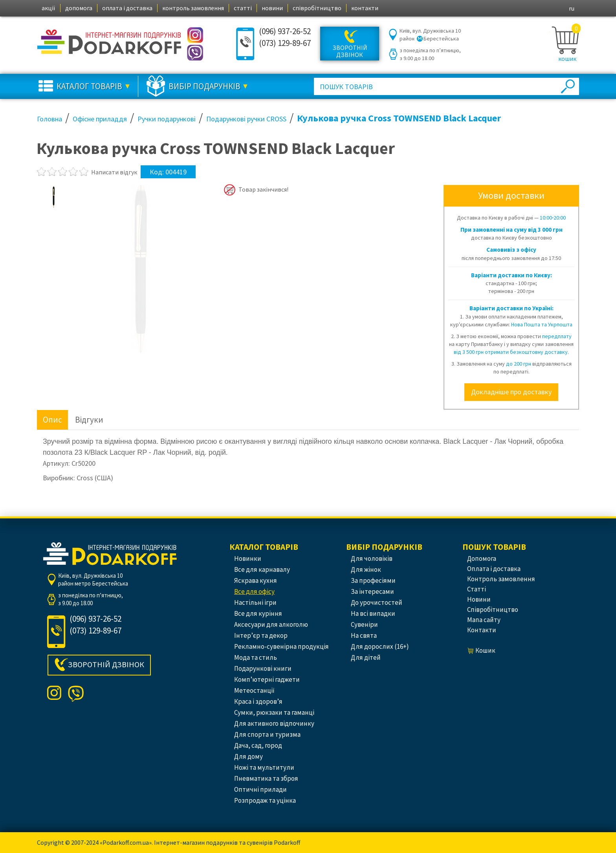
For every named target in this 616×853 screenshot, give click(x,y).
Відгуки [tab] (89, 420)
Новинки (248, 558)
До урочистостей (377, 602)
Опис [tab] (52, 420)
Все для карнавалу (262, 569)
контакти (365, 8)
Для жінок (366, 569)
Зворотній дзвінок (350, 51)
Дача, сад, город (258, 745)
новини (272, 8)
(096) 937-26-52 (285, 31)
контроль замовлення (193, 8)
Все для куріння (258, 613)
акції (49, 8)
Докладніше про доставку (511, 392)
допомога (79, 8)
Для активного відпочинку (274, 723)
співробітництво (317, 8)
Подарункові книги (263, 668)
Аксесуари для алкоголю (271, 624)
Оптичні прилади (260, 789)
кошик (567, 59)
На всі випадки (373, 613)
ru (572, 8)
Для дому (248, 756)
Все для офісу (254, 591)
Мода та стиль (256, 657)
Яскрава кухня (256, 580)
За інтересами (372, 591)
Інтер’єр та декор (261, 635)
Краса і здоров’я (258, 701)
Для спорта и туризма (267, 734)
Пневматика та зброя (266, 778)
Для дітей (366, 657)
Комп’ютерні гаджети (267, 679)
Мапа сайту (484, 620)
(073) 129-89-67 (285, 43)
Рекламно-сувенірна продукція (281, 646)
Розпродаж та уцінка (265, 800)
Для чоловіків (372, 558)
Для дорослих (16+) (380, 646)
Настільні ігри (255, 602)
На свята (364, 635)
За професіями (373, 580)
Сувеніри (364, 624)
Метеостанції (254, 690)
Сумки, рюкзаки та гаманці (274, 712)
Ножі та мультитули (264, 767)
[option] (54, 197)
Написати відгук (114, 172)
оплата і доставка (127, 8)
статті (243, 8)
